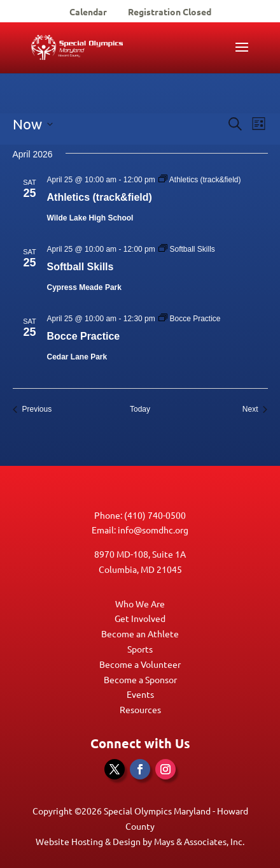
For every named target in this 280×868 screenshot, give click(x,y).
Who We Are (140, 604)
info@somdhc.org (153, 530)
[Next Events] (255, 409)
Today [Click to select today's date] (140, 409)
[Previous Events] (32, 409)
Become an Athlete (140, 633)
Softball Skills (80, 267)
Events (140, 694)
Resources (140, 709)
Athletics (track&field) (100, 197)
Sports (140, 649)
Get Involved (140, 618)
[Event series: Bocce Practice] (189, 319)
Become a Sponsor (140, 679)
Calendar (88, 12)
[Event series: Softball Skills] (187, 249)
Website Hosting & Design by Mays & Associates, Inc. (140, 841)
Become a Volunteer (140, 664)
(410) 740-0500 (155, 515)
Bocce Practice (84, 336)
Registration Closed (170, 12)
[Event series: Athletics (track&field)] (199, 180)
